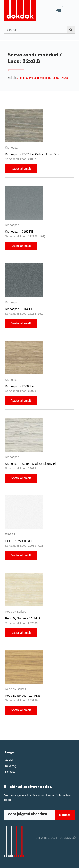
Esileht (12, 78)
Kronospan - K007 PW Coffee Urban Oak (32, 154)
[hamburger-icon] (58, 11)
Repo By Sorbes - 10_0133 (23, 696)
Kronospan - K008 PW (20, 386)
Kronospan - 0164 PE (19, 309)
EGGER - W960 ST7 (19, 541)
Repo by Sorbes (16, 612)
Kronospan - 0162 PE (19, 232)
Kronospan (12, 148)
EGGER (10, 534)
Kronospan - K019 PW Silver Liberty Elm (32, 464)
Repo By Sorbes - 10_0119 (23, 618)
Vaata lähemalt (21, 169)
